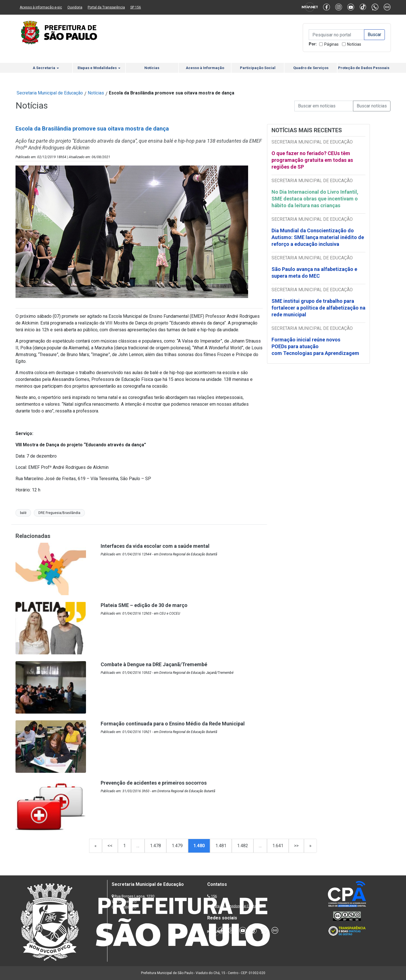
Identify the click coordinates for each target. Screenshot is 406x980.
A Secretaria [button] (46, 68)
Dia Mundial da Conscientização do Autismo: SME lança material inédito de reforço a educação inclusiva (318, 237)
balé (23, 513)
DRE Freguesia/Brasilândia (59, 513)
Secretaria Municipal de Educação (50, 93)
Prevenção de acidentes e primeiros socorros (154, 783)
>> (296, 846)
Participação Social (258, 68)
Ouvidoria (75, 7)
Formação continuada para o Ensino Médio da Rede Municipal (173, 724)
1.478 (155, 846)
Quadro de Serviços (311, 68)
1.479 (177, 846)
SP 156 (136, 7)
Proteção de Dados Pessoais (364, 68)
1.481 (221, 846)
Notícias (354, 44)
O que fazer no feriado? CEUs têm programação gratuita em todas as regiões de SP (312, 160)
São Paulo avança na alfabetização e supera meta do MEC (314, 272)
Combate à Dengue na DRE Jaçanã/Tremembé (154, 664)
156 (214, 896)
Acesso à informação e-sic (41, 7)
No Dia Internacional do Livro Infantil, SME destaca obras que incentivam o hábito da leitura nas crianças (315, 199)
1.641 (278, 846)
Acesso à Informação (205, 68)
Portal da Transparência (106, 7)
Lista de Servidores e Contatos (237, 906)
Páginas (331, 44)
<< (110, 846)
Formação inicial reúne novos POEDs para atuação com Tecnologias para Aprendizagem (316, 346)
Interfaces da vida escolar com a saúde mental (155, 546)
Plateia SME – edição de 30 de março (144, 605)
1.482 (243, 846)
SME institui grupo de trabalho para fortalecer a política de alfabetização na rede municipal (318, 308)
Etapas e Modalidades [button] (99, 68)
